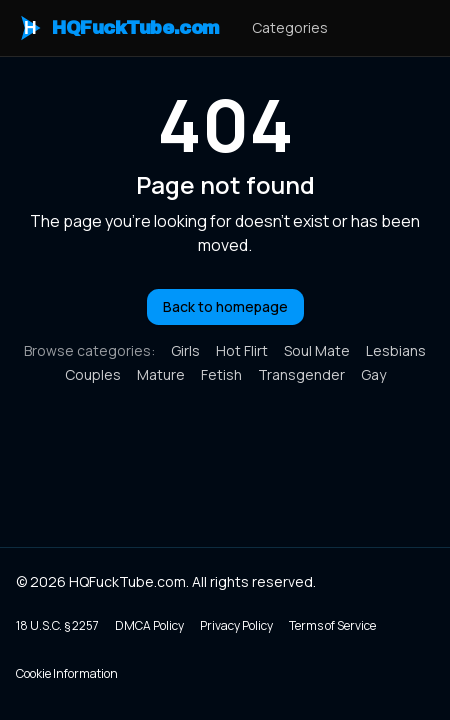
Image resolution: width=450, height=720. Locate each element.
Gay (373, 374)
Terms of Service (332, 625)
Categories (290, 27)
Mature (161, 374)
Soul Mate (317, 350)
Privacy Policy (236, 625)
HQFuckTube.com (118, 28)
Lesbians (396, 350)
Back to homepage (225, 306)
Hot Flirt (242, 350)
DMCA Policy (149, 625)
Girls (185, 350)
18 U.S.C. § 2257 (57, 625)
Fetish (221, 374)
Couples (93, 374)
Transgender (301, 374)
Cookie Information (67, 673)
